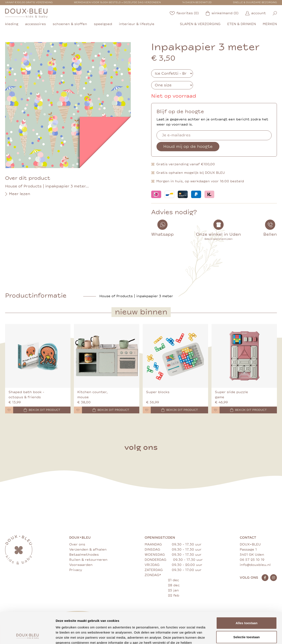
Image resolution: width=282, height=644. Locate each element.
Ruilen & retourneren (88, 560)
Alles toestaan (246, 594)
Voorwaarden (81, 565)
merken (270, 24)
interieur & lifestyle (137, 24)
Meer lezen (18, 194)
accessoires (35, 24)
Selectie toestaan (247, 608)
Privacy (76, 570)
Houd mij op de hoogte (188, 146)
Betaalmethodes (84, 555)
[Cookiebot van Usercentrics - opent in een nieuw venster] (27, 636)
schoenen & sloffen (70, 24)
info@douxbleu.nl (255, 565)
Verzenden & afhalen (88, 550)
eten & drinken (242, 24)
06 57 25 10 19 (252, 560)
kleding (12, 24)
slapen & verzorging (200, 24)
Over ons (77, 544)
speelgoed (103, 24)
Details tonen (229, 636)
